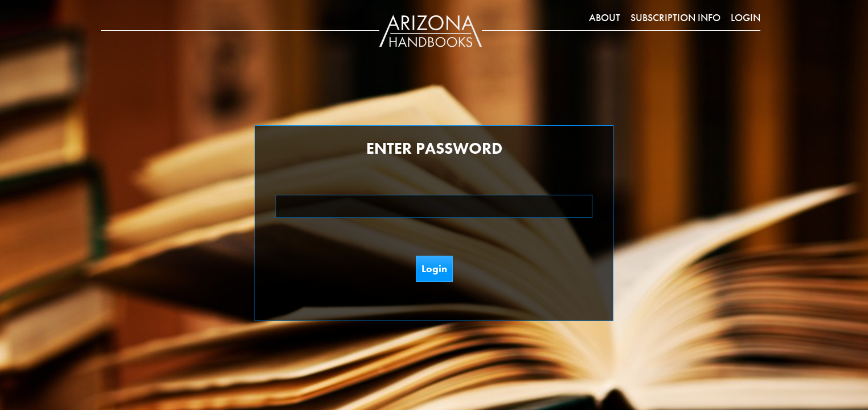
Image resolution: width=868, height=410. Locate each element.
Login (746, 17)
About (605, 17)
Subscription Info (675, 17)
